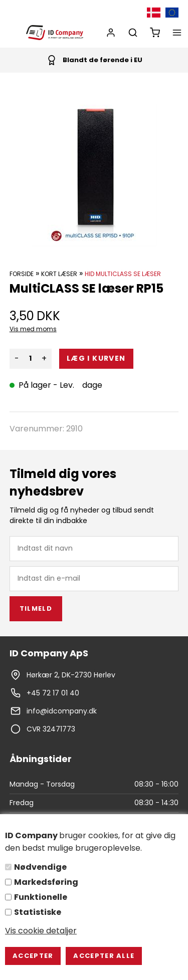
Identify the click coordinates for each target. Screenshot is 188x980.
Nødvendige (40, 867)
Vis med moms (33, 329)
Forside (22, 274)
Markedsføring (46, 882)
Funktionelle (41, 897)
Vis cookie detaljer (41, 931)
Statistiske (38, 912)
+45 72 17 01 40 (53, 693)
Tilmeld (36, 608)
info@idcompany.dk (62, 711)
